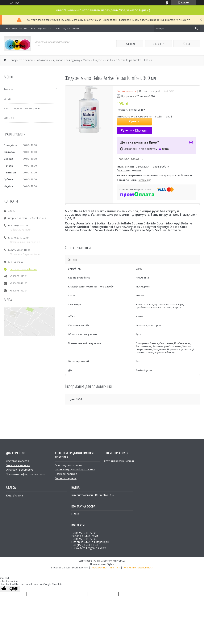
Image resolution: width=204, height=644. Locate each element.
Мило (86, 60)
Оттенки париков (66, 478)
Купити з (134, 130)
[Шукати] (196, 28)
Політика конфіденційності (138, 568)
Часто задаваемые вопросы (22, 108)
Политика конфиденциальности (25, 474)
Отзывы (9, 118)
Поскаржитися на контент (106, 568)
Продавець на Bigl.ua (102, 564)
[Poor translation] (14, 589)
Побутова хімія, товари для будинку (58, 60)
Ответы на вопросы (18, 465)
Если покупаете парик (69, 465)
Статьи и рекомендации (119, 461)
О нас (187, 43)
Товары (157, 43)
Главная (130, 43)
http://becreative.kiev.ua (23, 269)
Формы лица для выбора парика (75, 469)
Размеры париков (66, 474)
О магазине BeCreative (20, 470)
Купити (134, 121)
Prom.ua (121, 561)
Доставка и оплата (17, 461)
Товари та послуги (21, 60)
